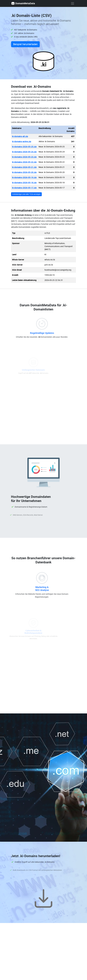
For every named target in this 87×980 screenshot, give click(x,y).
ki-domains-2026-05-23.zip (24, 157)
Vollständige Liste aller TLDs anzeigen (26, 194)
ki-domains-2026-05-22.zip (24, 162)
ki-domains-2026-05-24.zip (24, 152)
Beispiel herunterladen (25, 44)
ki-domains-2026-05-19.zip (24, 177)
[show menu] (73, 4)
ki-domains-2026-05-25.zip (24, 147)
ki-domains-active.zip (22, 141)
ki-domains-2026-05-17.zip (24, 188)
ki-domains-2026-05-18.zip (24, 183)
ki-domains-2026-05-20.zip (24, 172)
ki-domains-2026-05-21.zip (24, 167)
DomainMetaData (23, 3)
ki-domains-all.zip (20, 136)
